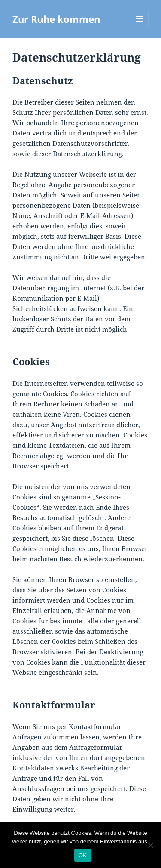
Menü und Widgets (140, 28)
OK (83, 855)
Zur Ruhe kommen (56, 19)
